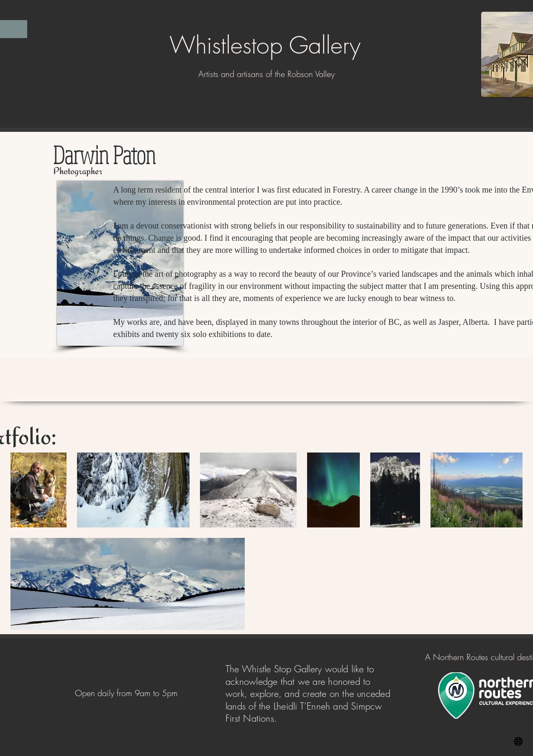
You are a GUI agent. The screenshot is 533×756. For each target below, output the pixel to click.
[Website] (518, 741)
